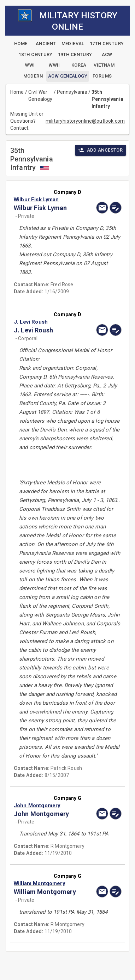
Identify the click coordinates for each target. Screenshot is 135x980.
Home (17, 92)
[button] (51, 200)
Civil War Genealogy (40, 96)
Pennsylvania (72, 92)
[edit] (116, 208)
